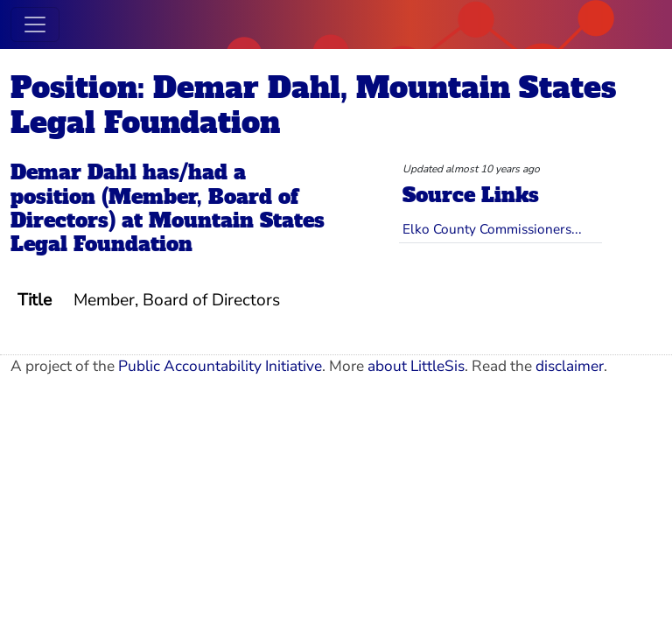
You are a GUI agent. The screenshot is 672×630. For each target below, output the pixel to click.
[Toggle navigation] (35, 24)
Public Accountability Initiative (220, 366)
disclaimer (570, 366)
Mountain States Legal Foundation (168, 232)
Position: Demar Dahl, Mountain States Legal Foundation (313, 105)
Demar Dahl (73, 172)
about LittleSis (416, 366)
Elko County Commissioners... (492, 229)
